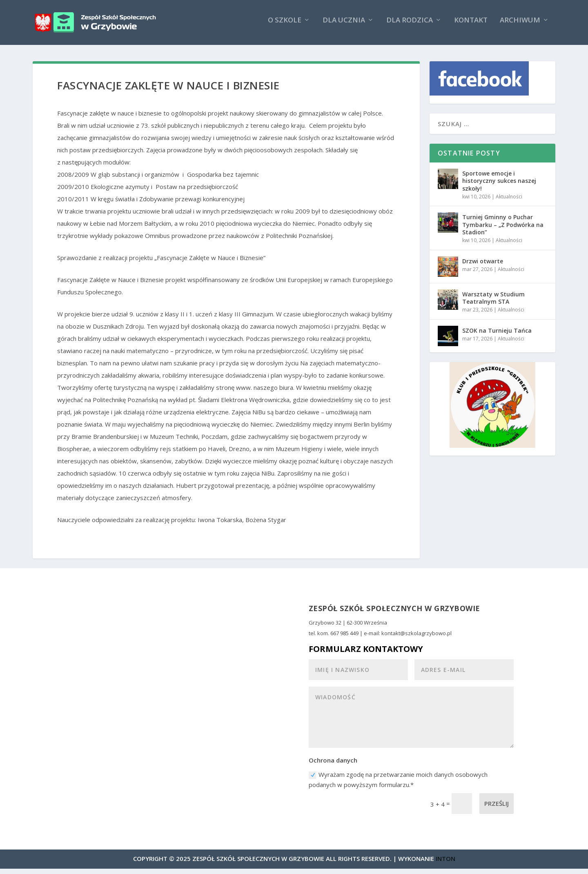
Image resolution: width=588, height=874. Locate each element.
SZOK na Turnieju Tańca (497, 336)
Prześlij (497, 809)
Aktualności (509, 202)
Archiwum (520, 26)
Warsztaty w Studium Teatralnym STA (493, 303)
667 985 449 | (347, 639)
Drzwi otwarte (483, 266)
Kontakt (471, 26)
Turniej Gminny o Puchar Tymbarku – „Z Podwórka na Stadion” (503, 230)
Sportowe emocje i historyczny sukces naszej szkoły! (499, 186)
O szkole (285, 26)
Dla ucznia (344, 26)
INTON (445, 864)
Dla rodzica (410, 26)
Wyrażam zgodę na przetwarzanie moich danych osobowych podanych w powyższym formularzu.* (398, 785)
